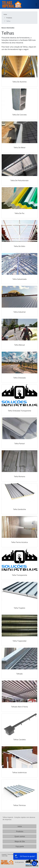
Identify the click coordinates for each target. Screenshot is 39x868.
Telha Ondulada (19, 378)
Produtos (20, 831)
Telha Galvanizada (19, 279)
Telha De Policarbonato (19, 180)
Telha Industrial (19, 312)
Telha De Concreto (19, 115)
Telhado (20, 674)
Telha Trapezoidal (20, 641)
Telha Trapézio (19, 608)
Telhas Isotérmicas (19, 772)
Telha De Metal (19, 148)
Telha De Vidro (19, 246)
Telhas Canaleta (20, 740)
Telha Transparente (19, 575)
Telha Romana (19, 476)
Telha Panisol (19, 444)
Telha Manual (19, 345)
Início (20, 826)
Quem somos (20, 836)
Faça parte (20, 846)
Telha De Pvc (19, 213)
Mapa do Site (20, 841)
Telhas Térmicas (20, 805)
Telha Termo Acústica (19, 542)
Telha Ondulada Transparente (19, 411)
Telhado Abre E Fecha (19, 707)
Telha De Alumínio (20, 82)
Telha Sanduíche (19, 509)
